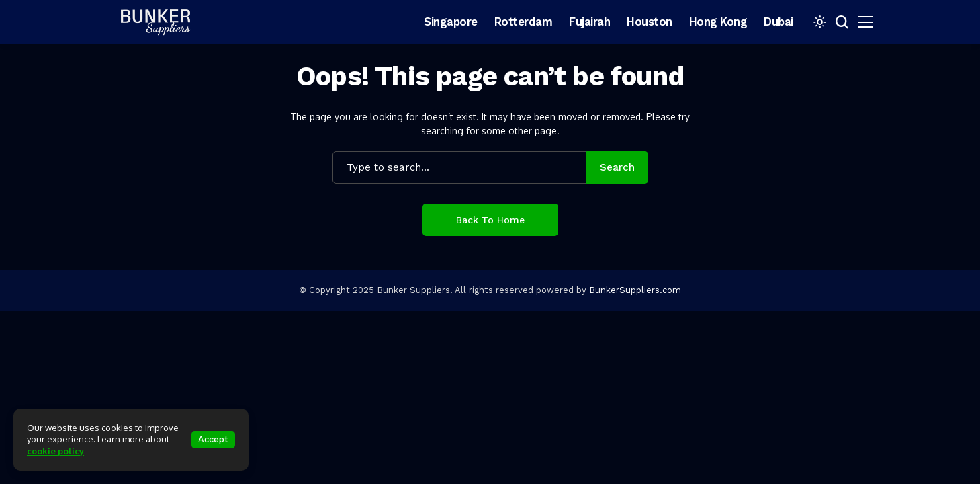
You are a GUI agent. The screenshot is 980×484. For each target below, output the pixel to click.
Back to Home (490, 220)
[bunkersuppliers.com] (161, 22)
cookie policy (55, 451)
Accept (213, 439)
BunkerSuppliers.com (635, 290)
